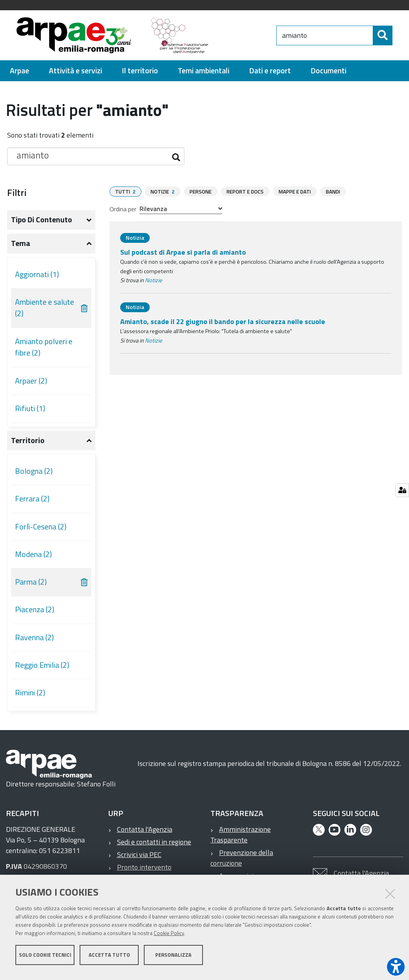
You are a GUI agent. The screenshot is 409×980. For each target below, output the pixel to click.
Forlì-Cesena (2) (41, 530)
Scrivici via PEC (139, 858)
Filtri (17, 196)
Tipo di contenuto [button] (42, 223)
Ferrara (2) (32, 502)
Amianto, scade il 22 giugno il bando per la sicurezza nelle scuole (223, 325)
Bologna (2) (34, 475)
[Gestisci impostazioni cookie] (402, 490)
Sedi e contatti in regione (154, 845)
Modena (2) (33, 558)
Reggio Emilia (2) (42, 669)
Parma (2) (31, 585)
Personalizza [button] (173, 960)
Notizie (153, 283)
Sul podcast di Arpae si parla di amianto (183, 255)
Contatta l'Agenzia (145, 833)
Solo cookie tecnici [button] (45, 960)
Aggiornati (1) (37, 278)
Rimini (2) (30, 696)
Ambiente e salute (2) (45, 311)
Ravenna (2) (34, 641)
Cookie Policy (169, 938)
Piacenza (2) (35, 613)
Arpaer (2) (31, 384)
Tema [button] (21, 247)
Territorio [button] (28, 444)
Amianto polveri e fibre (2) (44, 351)
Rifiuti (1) (30, 412)
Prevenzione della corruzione (242, 861)
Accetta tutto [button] (109, 960)
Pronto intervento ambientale (140, 876)
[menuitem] (20, 74)
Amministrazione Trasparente (241, 838)
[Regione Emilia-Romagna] (258, 37)
